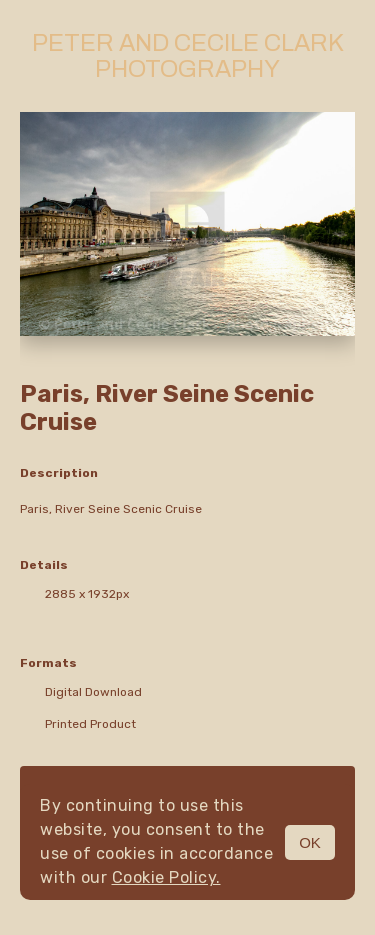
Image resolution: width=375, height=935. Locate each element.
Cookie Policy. (166, 877)
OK (310, 842)
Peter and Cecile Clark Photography (188, 56)
